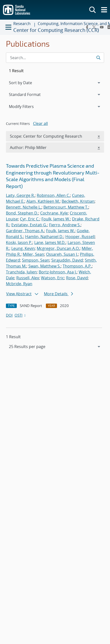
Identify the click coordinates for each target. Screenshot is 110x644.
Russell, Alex (28, 278)
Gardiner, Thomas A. (25, 231)
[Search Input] (55, 58)
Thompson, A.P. (77, 266)
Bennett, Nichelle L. (24, 207)
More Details (58, 294)
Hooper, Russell (80, 237)
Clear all (40, 123)
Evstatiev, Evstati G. (29, 225)
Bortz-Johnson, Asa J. (58, 272)
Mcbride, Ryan (19, 284)
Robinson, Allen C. (53, 195)
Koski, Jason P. (19, 242)
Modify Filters (28, 106)
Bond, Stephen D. (22, 213)
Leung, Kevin (23, 248)
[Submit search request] (98, 58)
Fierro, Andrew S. (65, 225)
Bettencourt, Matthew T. (66, 207)
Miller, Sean (33, 254)
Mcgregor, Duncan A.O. (58, 248)
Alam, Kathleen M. (43, 201)
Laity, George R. (20, 195)
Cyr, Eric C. (30, 219)
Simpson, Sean (36, 260)
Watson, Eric (53, 278)
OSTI (20, 315)
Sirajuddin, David (67, 260)
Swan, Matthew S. (45, 266)
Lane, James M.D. (50, 242)
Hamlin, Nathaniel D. (44, 237)
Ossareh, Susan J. (62, 254)
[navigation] (55, 347)
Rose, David (77, 278)
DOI (9, 315)
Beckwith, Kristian (78, 201)
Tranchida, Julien (21, 272)
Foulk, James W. (56, 219)
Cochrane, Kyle (54, 213)
